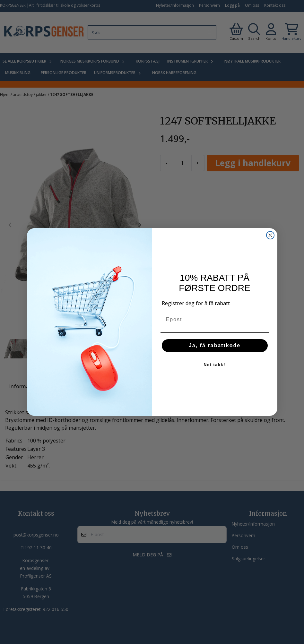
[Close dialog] (270, 235)
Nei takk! (214, 365)
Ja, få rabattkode (215, 345)
